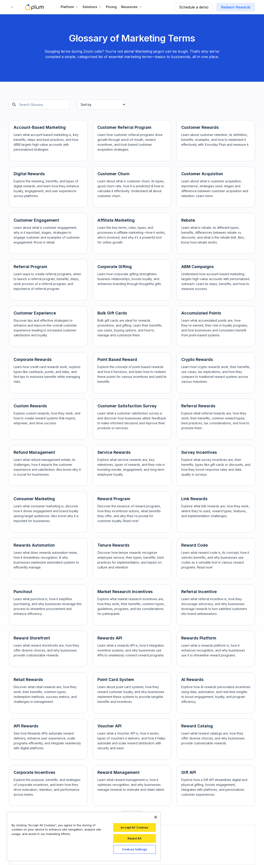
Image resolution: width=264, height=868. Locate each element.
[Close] (156, 817)
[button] (11, 7)
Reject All (134, 838)
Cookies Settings (135, 849)
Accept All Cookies (134, 827)
